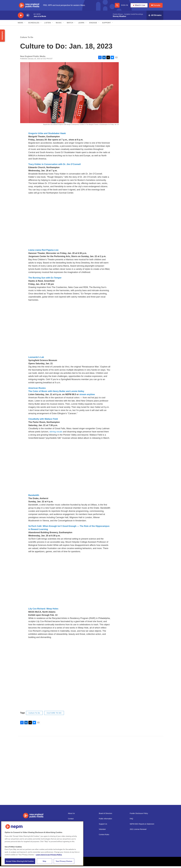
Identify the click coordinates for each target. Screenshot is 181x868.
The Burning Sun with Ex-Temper (45, 280)
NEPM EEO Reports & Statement (142, 826)
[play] (21, 17)
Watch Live (139, 6)
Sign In (125, 6)
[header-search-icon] (117, 6)
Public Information (105, 820)
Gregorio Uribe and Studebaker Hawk (47, 135)
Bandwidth (34, 497)
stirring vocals (56, 433)
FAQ (131, 820)
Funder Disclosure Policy (139, 815)
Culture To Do (27, 39)
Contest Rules (104, 836)
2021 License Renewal (138, 831)
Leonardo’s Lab (36, 359)
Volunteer (102, 831)
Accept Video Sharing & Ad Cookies (20, 861)
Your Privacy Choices (64, 861)
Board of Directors (106, 815)
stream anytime (87, 396)
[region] (42, 844)
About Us (71, 815)
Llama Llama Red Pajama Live (43, 252)
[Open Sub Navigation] (25, 24)
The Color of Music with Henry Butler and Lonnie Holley (56, 393)
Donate (157, 6)
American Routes (37, 390)
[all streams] (155, 17)
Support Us (103, 826)
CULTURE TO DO (54, 715)
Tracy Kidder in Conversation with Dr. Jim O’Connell (55, 166)
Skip (44, 861)
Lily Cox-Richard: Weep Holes (43, 610)
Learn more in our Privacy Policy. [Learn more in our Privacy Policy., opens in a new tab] (49, 855)
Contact (71, 820)
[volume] (28, 17)
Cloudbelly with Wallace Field (43, 421)
